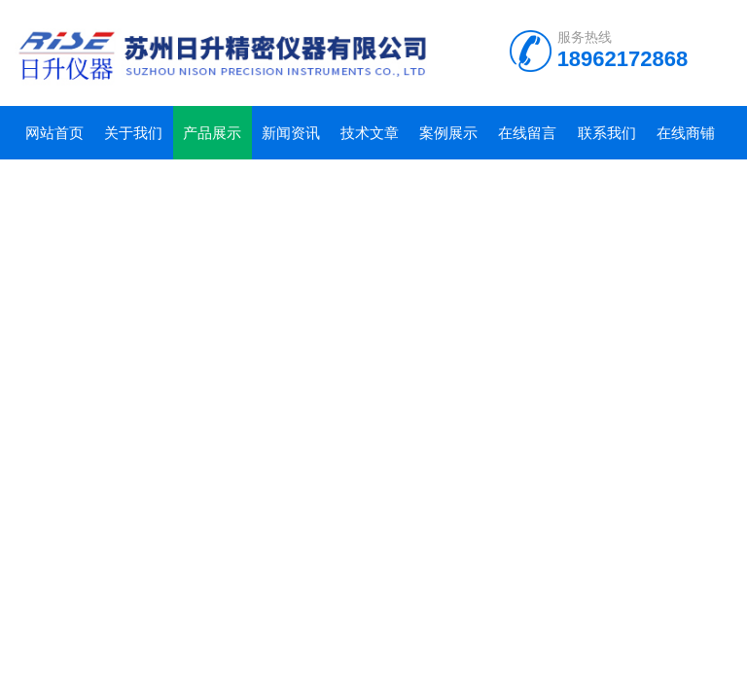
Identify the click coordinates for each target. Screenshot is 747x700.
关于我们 (133, 133)
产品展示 (212, 133)
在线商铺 (686, 133)
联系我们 (607, 133)
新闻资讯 (291, 133)
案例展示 (448, 133)
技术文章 (370, 133)
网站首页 (54, 133)
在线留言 (527, 133)
